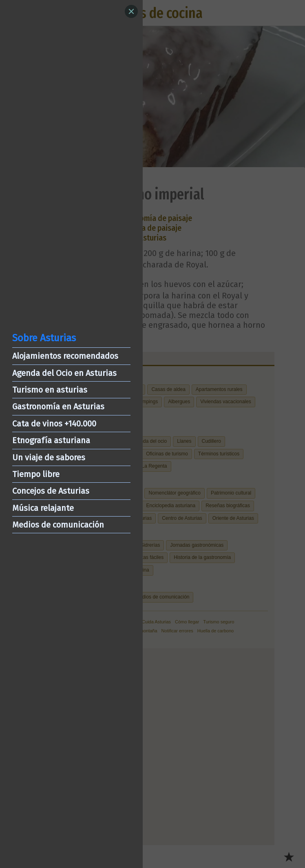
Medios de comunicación (58, 525)
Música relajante (43, 508)
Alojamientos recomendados (65, 356)
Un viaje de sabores (49, 457)
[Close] (131, 11)
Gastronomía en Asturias (58, 406)
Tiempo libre (36, 474)
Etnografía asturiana (51, 440)
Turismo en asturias (50, 390)
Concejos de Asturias (51, 491)
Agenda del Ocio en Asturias (64, 373)
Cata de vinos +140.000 (54, 424)
